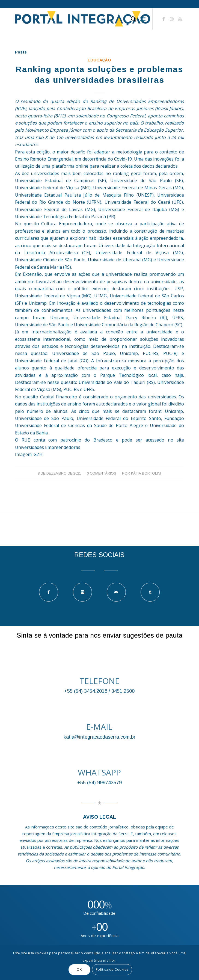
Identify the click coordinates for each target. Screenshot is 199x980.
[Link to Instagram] (172, 19)
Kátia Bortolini (146, 473)
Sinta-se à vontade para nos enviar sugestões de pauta (99, 635)
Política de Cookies (112, 969)
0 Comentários (102, 473)
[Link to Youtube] (180, 19)
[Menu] (143, 19)
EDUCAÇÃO (99, 60)
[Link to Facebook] (164, 19)
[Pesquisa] (131, 19)
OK (79, 969)
